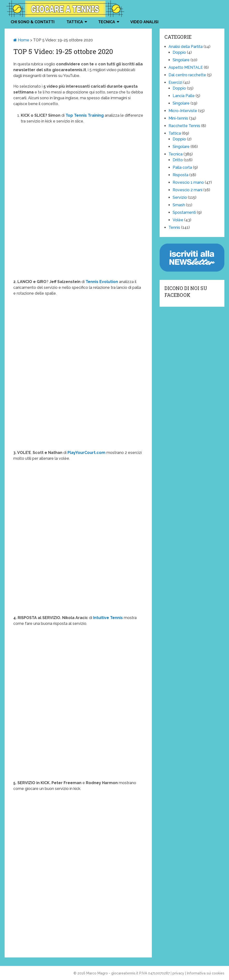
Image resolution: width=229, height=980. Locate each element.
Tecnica (107, 22)
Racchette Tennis (184, 126)
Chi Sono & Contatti (33, 22)
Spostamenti (184, 212)
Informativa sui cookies (206, 973)
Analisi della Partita (186, 47)
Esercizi (175, 82)
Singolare (181, 60)
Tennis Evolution (102, 282)
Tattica (75, 22)
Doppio (179, 52)
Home (21, 40)
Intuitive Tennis (108, 618)
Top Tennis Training (85, 115)
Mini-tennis (178, 118)
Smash (179, 205)
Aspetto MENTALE (186, 67)
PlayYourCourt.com (86, 453)
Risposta (181, 175)
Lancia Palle (184, 96)
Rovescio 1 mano (188, 182)
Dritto (178, 160)
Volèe (178, 220)
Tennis (174, 227)
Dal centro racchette (187, 75)
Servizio (180, 197)
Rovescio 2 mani (188, 190)
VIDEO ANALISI (144, 22)
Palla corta (182, 167)
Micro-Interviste (183, 111)
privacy (178, 973)
